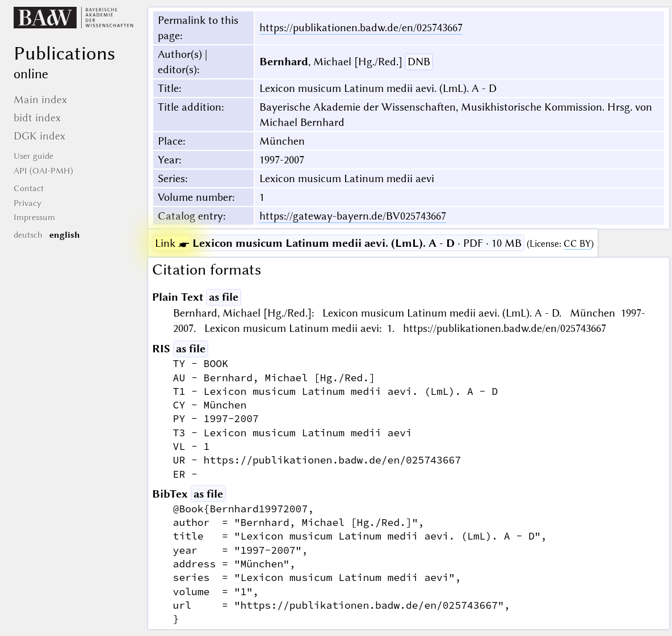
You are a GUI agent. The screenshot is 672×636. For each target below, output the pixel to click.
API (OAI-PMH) (43, 171)
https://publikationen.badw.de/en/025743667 (361, 28)
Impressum (34, 217)
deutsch (28, 235)
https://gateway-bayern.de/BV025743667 (353, 216)
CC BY (577, 244)
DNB (419, 62)
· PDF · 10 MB (338, 243)
